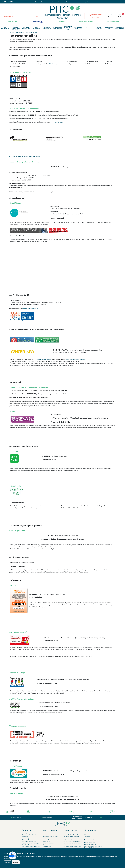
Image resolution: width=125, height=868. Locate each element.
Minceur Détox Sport (109, 28)
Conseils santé (26, 845)
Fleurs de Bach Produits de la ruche (68, 28)
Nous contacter (119, 2)
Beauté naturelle (99, 28)
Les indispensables (5, 28)
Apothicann (37, 22)
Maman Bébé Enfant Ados (78, 28)
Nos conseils (46, 840)
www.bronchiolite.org (57, 122)
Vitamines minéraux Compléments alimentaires (16, 28)
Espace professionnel (48, 843)
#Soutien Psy (53, 64)
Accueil (12, 32)
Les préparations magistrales (50, 836)
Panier (121, 15)
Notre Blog (62, 22)
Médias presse (46, 845)
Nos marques (12, 22)
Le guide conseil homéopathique (57, 28)
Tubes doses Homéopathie (47, 28)
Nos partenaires (47, 846)
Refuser (8, 862)
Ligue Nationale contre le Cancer (75, 359)
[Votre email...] (92, 817)
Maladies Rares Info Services (31, 309)
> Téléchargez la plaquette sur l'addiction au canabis (25, 156)
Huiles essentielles (37, 28)
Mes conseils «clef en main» (88, 22)
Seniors (89, 28)
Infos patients (46, 841)
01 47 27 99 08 (9, 2)
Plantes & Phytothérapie (26, 28)
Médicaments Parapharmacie (120, 28)
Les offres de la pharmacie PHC (51, 838)
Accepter (16, 862)
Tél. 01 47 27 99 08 (89, 838)
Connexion (111, 16)
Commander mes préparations (95, 16)
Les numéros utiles (32, 32)
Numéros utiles (20, 32)
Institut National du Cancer (43, 359)
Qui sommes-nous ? (113, 22)
